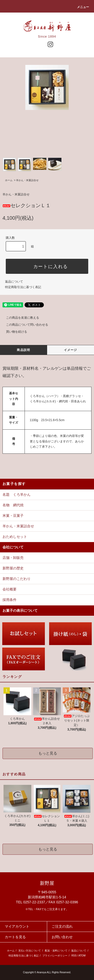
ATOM (82, 956)
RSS (74, 956)
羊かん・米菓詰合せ (27, 180)
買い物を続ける (14, 332)
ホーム (9, 180)
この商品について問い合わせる (24, 325)
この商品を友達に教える (20, 318)
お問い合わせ (62, 937)
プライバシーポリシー (55, 956)
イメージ (71, 350)
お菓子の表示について (20, 610)
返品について (14, 282)
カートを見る (15, 937)
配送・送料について (56, 951)
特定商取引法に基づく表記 (23, 287)
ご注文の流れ (62, 926)
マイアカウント (17, 926)
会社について (13, 547)
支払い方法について (30, 951)
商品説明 (23, 350)
